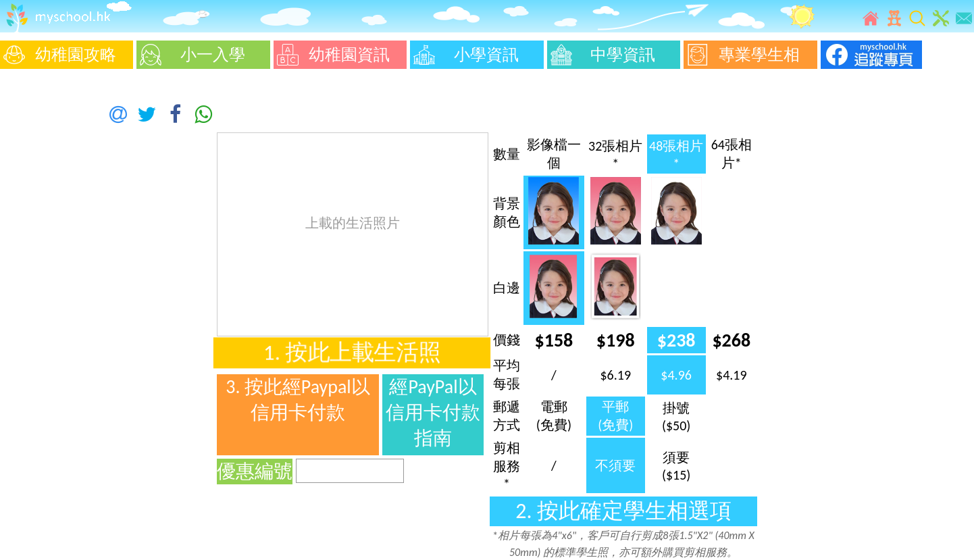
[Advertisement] (41, 277)
